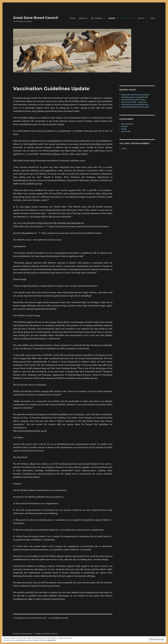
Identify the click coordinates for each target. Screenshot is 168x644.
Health (112, 18)
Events (141, 18)
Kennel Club (126, 131)
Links (152, 18)
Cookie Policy (51, 640)
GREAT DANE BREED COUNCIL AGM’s (136, 107)
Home (73, 18)
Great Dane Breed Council (36, 18)
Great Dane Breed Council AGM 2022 (135, 105)
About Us (83, 18)
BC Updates (97, 18)
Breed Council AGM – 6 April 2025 (134, 102)
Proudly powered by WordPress (46, 634)
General (124, 127)
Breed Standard (127, 124)
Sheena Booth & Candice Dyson (133, 100)
